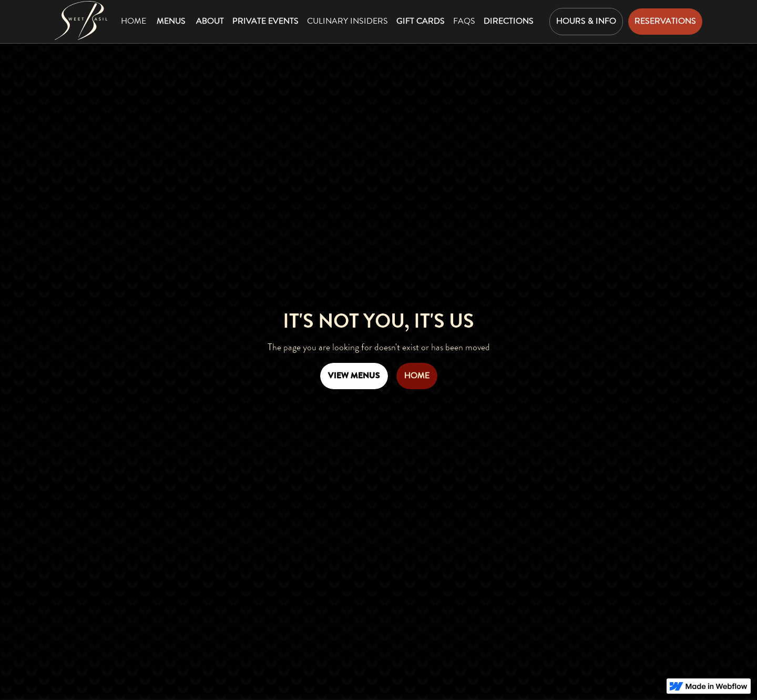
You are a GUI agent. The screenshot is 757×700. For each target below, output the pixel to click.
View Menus (354, 376)
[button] (171, 22)
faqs (464, 21)
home (417, 376)
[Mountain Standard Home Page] (81, 21)
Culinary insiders (347, 21)
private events (265, 21)
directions (509, 21)
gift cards (421, 21)
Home (134, 21)
